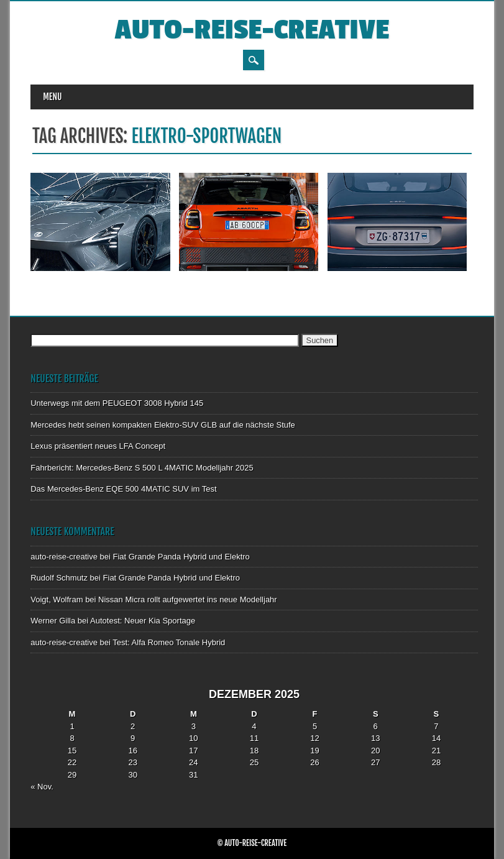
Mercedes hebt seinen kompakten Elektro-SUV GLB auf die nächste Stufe (163, 425)
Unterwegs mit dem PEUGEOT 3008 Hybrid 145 (117, 403)
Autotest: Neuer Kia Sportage (143, 621)
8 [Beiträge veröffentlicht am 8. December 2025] (72, 738)
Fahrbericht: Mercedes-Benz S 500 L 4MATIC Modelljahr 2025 (142, 468)
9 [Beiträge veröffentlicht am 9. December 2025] (133, 738)
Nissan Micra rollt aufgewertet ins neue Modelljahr (188, 599)
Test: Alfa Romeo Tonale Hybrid (169, 642)
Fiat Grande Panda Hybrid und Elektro (181, 557)
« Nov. (42, 787)
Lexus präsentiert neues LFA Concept (98, 446)
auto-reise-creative (252, 30)
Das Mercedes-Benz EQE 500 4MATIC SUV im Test (123, 489)
